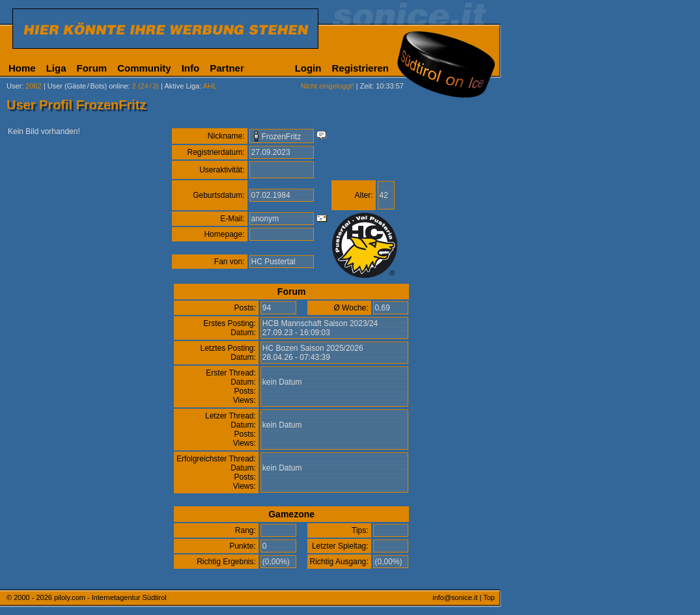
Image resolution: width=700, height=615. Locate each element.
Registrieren (360, 68)
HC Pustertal (273, 262)
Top (489, 597)
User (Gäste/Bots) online (88, 86)
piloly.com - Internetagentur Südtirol (110, 597)
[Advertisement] (563, 324)
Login (308, 68)
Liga (56, 68)
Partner (227, 68)
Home (22, 68)
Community (144, 68)
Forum (92, 68)
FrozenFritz (282, 137)
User (14, 86)
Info (191, 68)
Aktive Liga (182, 86)
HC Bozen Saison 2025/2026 (313, 348)
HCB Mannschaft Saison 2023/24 (320, 323)
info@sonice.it (455, 597)
